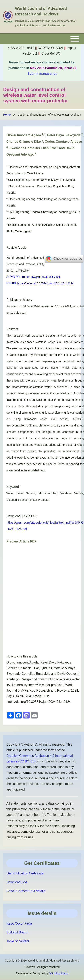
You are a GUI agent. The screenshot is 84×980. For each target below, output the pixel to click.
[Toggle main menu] (42, 39)
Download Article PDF (22, 516)
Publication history (19, 300)
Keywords (13, 487)
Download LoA (17, 882)
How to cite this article (22, 656)
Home (7, 115)
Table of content (18, 941)
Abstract (12, 329)
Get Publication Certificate (25, 873)
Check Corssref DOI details (26, 891)
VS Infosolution (59, 973)
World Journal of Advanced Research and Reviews (41, 11)
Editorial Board (17, 932)
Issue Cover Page (19, 924)
